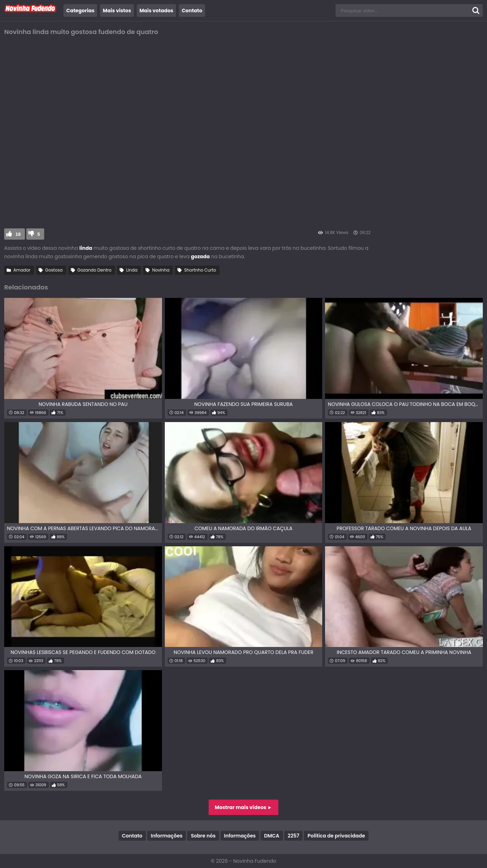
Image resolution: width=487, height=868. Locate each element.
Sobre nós (203, 836)
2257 (294, 836)
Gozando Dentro (94, 270)
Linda (132, 270)
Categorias (80, 11)
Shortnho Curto (200, 270)
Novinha (161, 270)
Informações (167, 836)
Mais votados (156, 11)
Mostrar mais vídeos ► (244, 807)
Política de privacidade (336, 836)
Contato (192, 11)
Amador (22, 270)
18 (18, 234)
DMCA (272, 836)
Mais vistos (117, 11)
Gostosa (54, 270)
